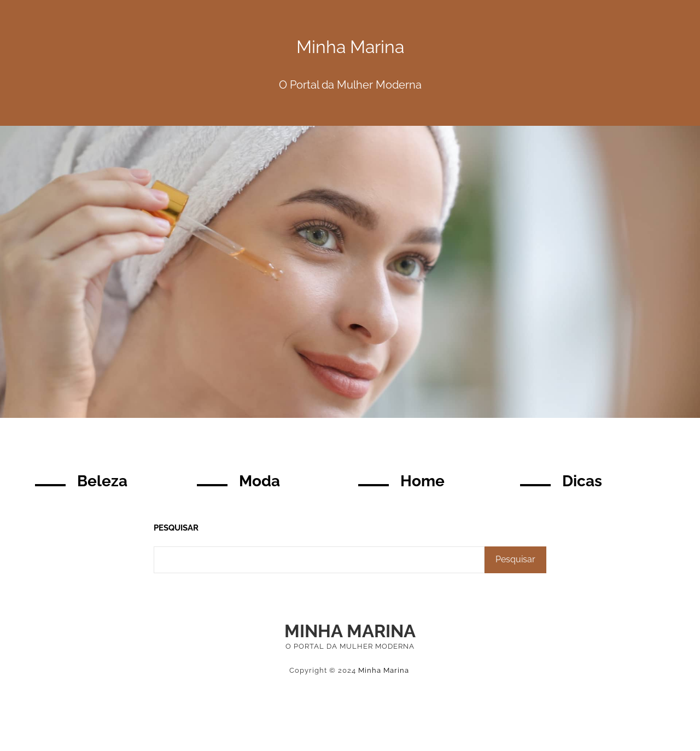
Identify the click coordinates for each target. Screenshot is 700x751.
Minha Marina (350, 631)
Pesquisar (176, 528)
